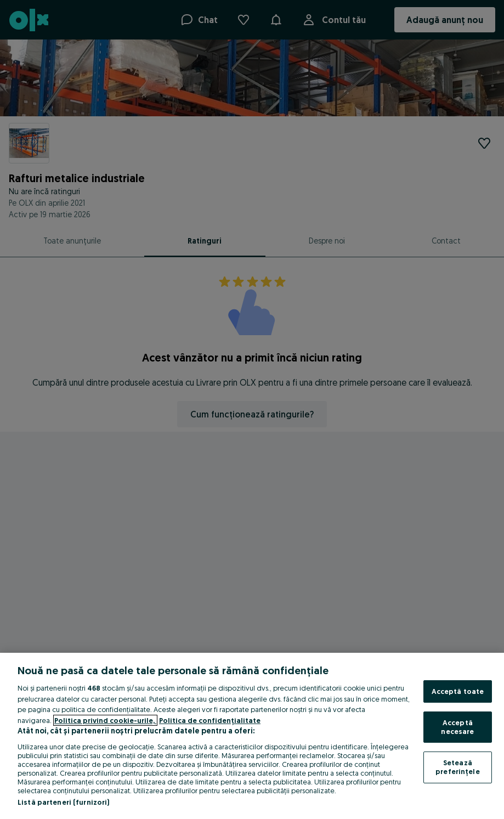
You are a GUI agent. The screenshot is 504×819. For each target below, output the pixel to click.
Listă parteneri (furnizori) (64, 802)
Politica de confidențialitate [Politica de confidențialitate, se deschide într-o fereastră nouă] (210, 720)
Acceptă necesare (457, 727)
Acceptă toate (458, 691)
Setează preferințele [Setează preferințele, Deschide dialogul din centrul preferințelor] (458, 767)
